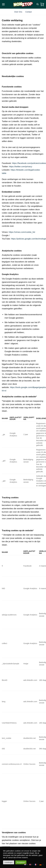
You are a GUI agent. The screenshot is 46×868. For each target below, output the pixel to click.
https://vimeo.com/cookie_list (22, 232)
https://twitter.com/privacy (21, 167)
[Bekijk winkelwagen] (42, 4)
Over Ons (18, 12)
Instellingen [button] (9, 862)
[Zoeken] (38, 4)
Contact (29, 12)
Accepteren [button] (21, 862)
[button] (3, 4)
